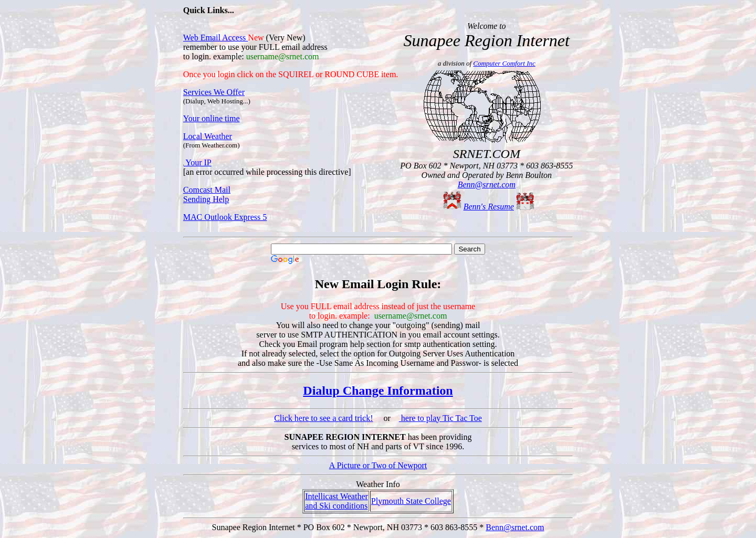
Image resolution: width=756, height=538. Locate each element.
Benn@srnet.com (487, 184)
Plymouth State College (411, 501)
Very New (286, 38)
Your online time (212, 118)
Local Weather (208, 136)
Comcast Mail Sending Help (207, 194)
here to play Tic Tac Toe (440, 418)
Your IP (198, 162)
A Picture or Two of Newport (378, 465)
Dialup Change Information (378, 391)
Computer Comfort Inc (504, 63)
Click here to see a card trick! (323, 418)
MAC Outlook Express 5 (225, 217)
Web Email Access (216, 38)
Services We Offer (214, 92)
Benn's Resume (489, 207)
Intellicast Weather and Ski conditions (337, 501)
